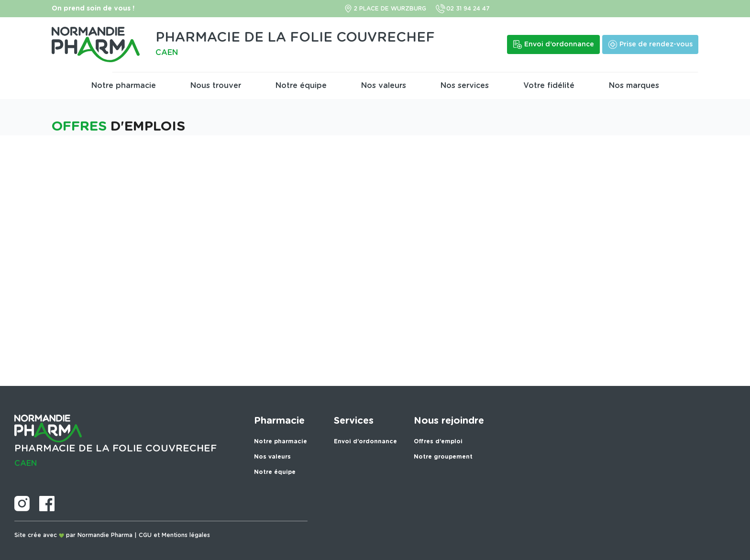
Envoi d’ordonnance (365, 441)
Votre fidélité (549, 86)
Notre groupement (443, 457)
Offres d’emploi (438, 441)
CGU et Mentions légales (174, 535)
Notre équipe (301, 86)
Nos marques (634, 86)
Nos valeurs (384, 86)
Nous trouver (216, 86)
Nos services (465, 86)
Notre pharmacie (124, 86)
